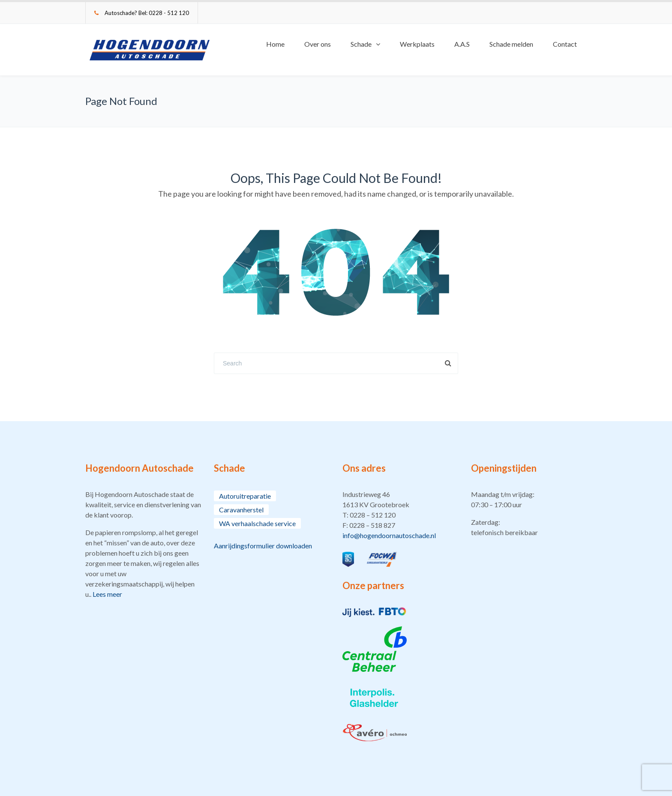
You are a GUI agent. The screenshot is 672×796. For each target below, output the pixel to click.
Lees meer (107, 594)
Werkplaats (417, 44)
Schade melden (511, 44)
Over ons (318, 44)
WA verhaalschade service (257, 523)
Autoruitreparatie (245, 496)
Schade (361, 44)
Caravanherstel (241, 510)
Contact (565, 44)
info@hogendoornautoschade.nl (389, 535)
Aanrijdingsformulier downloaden (263, 546)
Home (275, 44)
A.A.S (462, 44)
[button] (400, 515)
